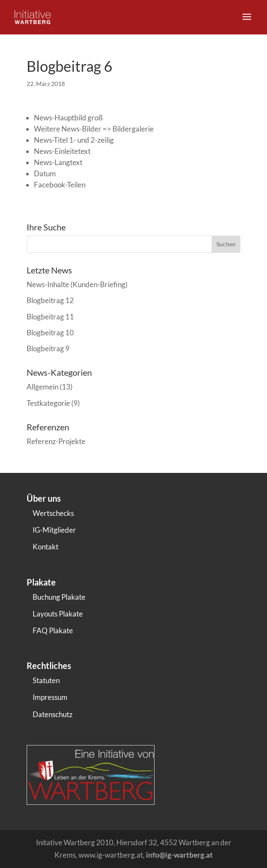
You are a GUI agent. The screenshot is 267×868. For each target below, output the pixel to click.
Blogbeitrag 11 (50, 317)
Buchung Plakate (59, 597)
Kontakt (46, 547)
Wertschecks (53, 513)
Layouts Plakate (58, 614)
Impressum (50, 697)
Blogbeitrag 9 (48, 348)
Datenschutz (53, 714)
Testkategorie (48, 403)
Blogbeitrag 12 (50, 300)
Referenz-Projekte (56, 441)
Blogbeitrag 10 (50, 333)
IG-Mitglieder (54, 530)
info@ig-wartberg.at (179, 855)
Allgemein (42, 387)
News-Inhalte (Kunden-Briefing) (77, 284)
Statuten (46, 680)
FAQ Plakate (53, 630)
